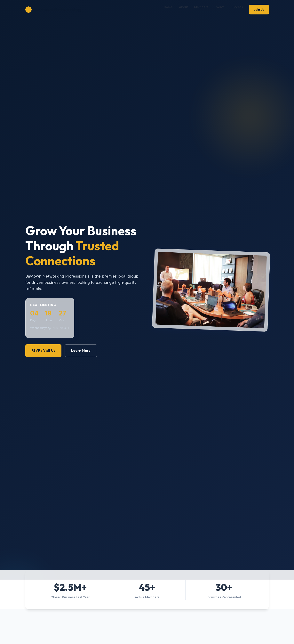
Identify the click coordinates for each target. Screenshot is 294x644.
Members (201, 7)
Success (237, 7)
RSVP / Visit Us (43, 351)
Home (168, 7)
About (183, 7)
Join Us (259, 9)
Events (219, 7)
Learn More (81, 351)
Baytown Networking (53, 10)
